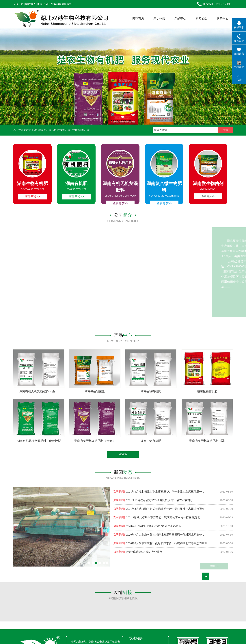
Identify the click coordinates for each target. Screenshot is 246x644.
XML (46, 4)
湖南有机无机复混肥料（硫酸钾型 (39, 441)
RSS (40, 4)
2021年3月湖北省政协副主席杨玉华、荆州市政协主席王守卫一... (165, 492)
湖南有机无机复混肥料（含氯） (95, 441)
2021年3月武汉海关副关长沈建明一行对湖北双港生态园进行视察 (165, 509)
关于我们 (159, 18)
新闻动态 (201, 18)
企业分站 (18, 4)
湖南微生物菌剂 (95, 391)
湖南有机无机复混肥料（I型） (39, 391)
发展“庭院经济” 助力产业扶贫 (144, 552)
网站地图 (30, 4)
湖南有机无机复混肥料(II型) (207, 441)
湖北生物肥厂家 (62, 130)
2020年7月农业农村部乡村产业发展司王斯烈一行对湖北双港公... (165, 535)
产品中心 (180, 18)
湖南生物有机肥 (151, 391)
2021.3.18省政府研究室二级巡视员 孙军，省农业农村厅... (161, 500)
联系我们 (222, 18)
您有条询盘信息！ (63, 4)
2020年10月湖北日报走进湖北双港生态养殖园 (154, 526)
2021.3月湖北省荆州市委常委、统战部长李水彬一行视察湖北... (164, 517)
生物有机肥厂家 (81, 130)
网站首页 (138, 18)
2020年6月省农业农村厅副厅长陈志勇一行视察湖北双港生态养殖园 (167, 543)
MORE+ (123, 455)
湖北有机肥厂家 (43, 130)
